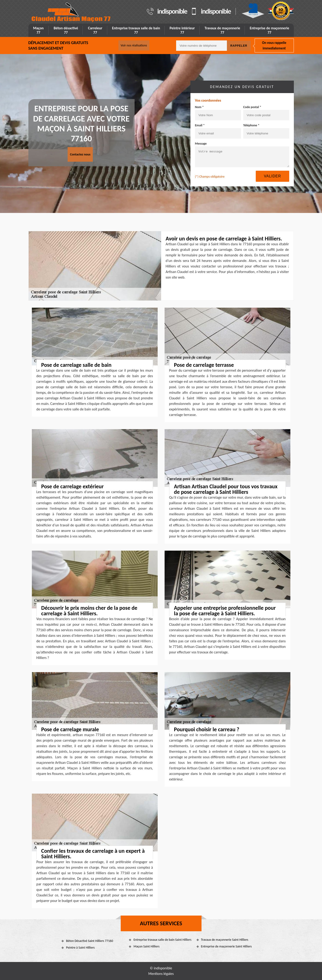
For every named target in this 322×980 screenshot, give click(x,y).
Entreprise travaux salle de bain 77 (136, 30)
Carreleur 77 (95, 30)
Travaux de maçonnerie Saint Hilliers (225, 940)
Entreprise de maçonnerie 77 (269, 30)
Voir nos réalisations (134, 45)
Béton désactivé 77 (66, 30)
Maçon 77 (38, 30)
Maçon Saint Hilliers (146, 946)
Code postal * (252, 107)
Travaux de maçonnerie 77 (222, 30)
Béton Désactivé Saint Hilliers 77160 (90, 941)
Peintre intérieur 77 (182, 30)
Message (201, 144)
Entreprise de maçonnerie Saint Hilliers (226, 946)
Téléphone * (251, 125)
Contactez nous (80, 154)
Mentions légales (161, 974)
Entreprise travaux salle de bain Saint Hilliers (162, 940)
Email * (200, 125)
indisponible (172, 11)
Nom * (199, 107)
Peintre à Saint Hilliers (80, 948)
